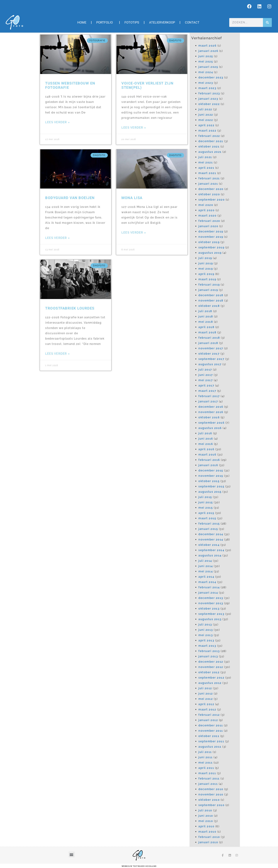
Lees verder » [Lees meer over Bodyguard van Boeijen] (58, 238)
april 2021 (206, 168)
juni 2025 (206, 56)
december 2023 (211, 77)
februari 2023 (209, 93)
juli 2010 (205, 810)
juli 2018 (205, 311)
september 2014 (211, 550)
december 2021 (211, 141)
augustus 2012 (210, 683)
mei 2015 (206, 508)
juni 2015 (206, 502)
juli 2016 (205, 433)
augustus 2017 (210, 364)
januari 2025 (208, 67)
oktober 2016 (209, 417)
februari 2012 (209, 715)
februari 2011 (209, 779)
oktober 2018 (209, 306)
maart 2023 (207, 88)
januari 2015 (208, 529)
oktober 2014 (209, 545)
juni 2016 (206, 439)
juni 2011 (206, 757)
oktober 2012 (209, 672)
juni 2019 (206, 263)
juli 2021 (205, 157)
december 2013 (211, 598)
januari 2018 (208, 343)
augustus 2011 (210, 747)
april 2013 (206, 640)
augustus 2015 (210, 492)
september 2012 (211, 678)
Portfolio (105, 22)
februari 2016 (209, 460)
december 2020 (211, 189)
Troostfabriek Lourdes (70, 308)
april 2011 (206, 768)
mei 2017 (206, 380)
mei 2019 (206, 269)
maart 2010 (207, 832)
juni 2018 (206, 316)
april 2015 (206, 513)
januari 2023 (208, 99)
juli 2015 (205, 497)
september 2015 (211, 486)
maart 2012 (207, 709)
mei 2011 (205, 763)
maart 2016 (207, 455)
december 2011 (211, 725)
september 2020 (212, 200)
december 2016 (211, 407)
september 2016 (211, 423)
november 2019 (211, 237)
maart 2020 (207, 216)
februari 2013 (209, 651)
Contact (192, 22)
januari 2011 (208, 784)
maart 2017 (207, 391)
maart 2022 (207, 131)
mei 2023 (206, 83)
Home (82, 22)
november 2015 (211, 476)
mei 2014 (206, 571)
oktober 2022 (209, 104)
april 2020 (206, 210)
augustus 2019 (210, 253)
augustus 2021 (210, 152)
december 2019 (211, 231)
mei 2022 (206, 120)
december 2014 (211, 534)
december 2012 (211, 662)
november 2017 (211, 348)
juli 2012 (205, 688)
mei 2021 (206, 162)
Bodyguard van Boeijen (70, 198)
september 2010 (211, 805)
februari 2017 (209, 396)
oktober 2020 (209, 194)
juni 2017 (206, 375)
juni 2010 (206, 816)
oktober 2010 (209, 800)
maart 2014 (207, 582)
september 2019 (211, 247)
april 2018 (206, 327)
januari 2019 (208, 290)
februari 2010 (209, 837)
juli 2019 (205, 258)
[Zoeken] (267, 22)
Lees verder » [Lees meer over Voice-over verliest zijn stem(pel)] (134, 128)
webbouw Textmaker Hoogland (139, 866)
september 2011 (211, 741)
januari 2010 (208, 842)
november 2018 (211, 301)
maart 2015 (207, 518)
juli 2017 (205, 370)
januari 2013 (208, 656)
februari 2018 (209, 338)
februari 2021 (209, 178)
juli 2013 (205, 624)
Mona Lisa (132, 198)
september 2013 (211, 614)
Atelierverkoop (162, 22)
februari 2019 (209, 285)
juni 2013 (206, 630)
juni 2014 (206, 566)
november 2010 (211, 794)
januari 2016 (208, 465)
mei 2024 (206, 72)
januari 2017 (208, 401)
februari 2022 (209, 136)
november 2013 (211, 603)
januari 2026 (208, 51)
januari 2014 (208, 593)
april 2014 (206, 577)
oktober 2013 (209, 609)
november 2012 (211, 667)
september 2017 (211, 359)
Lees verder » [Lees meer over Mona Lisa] (134, 233)
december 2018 (211, 295)
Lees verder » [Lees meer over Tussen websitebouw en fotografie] (58, 122)
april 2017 (206, 385)
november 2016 (211, 412)
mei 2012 (206, 699)
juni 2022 (206, 115)
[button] (72, 854)
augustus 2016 (210, 428)
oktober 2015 (209, 481)
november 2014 (211, 540)
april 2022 (206, 125)
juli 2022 (205, 109)
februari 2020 (209, 221)
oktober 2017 (209, 354)
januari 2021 (208, 184)
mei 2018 (206, 322)
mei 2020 (206, 205)
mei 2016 (206, 444)
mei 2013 (206, 635)
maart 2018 (207, 332)
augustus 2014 (210, 555)
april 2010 (206, 826)
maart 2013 (207, 646)
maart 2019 (207, 279)
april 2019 (206, 274)
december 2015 (211, 470)
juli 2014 (205, 561)
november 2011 (211, 731)
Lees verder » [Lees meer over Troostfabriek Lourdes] (58, 354)
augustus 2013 (210, 619)
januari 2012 (208, 720)
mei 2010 (206, 821)
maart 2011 (207, 773)
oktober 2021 (209, 146)
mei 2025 (206, 62)
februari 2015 (209, 524)
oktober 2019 (209, 242)
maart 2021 (207, 173)
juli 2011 (205, 752)
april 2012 (206, 704)
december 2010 (211, 789)
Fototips (132, 22)
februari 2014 (209, 587)
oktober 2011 (209, 736)
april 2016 (206, 449)
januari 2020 (208, 226)
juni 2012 (206, 694)
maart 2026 (207, 46)
